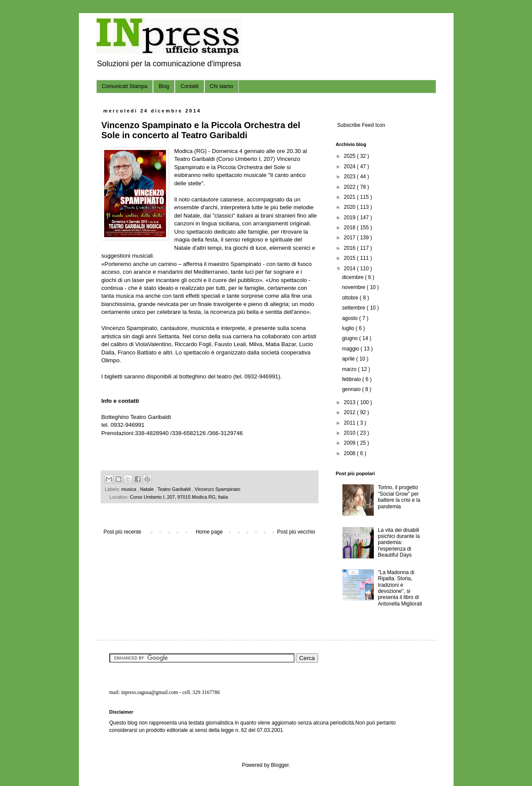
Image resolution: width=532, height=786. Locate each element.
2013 (350, 402)
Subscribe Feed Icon (361, 125)
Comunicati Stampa (125, 86)
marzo (350, 369)
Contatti (189, 86)
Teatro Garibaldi (175, 489)
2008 (350, 453)
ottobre (351, 298)
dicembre (354, 277)
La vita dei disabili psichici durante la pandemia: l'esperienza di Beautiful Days (399, 543)
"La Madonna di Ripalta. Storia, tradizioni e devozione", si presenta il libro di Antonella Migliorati (400, 588)
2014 (350, 269)
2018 (350, 228)
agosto (351, 318)
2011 (350, 423)
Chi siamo (222, 86)
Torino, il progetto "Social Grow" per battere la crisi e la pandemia (399, 497)
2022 (350, 187)
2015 (350, 258)
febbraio (352, 379)
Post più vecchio (296, 532)
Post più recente (123, 532)
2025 (350, 156)
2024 (350, 167)
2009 (350, 443)
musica (129, 489)
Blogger (280, 765)
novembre (354, 287)
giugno (351, 338)
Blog (164, 86)
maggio (351, 349)
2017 (350, 238)
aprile (349, 359)
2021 (350, 197)
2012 (350, 412)
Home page (209, 532)
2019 (350, 218)
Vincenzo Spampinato (218, 489)
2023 (350, 177)
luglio (349, 328)
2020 (350, 207)
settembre (354, 308)
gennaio (352, 389)
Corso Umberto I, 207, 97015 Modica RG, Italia (179, 497)
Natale (148, 489)
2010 (350, 433)
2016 (350, 248)
